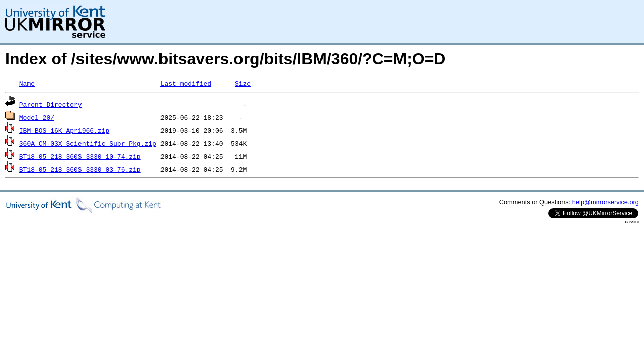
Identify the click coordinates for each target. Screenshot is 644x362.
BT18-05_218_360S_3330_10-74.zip (80, 156)
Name (27, 83)
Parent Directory (51, 104)
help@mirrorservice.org (606, 202)
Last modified (186, 83)
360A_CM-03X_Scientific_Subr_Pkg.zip (88, 143)
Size (243, 83)
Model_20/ (37, 117)
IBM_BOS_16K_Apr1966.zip (64, 130)
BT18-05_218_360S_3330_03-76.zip (80, 169)
